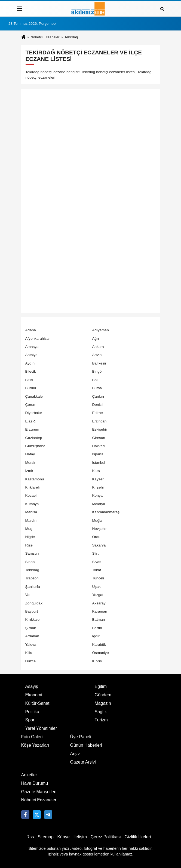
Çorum (31, 405)
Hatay (30, 454)
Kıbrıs (97, 661)
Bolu (96, 380)
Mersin (31, 463)
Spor (30, 720)
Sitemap (46, 837)
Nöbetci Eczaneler (39, 800)
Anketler (29, 775)
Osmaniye (101, 653)
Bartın (97, 628)
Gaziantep (34, 438)
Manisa (31, 512)
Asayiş (32, 686)
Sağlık (101, 712)
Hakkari (99, 446)
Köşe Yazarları (35, 745)
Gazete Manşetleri (39, 792)
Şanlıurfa (33, 587)
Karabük (99, 645)
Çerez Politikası (106, 837)
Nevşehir (100, 529)
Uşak (96, 587)
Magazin (103, 703)
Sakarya (99, 545)
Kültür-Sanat (37, 703)
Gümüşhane (35, 446)
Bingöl (97, 371)
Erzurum (32, 429)
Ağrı (96, 339)
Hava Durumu (35, 783)
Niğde (30, 537)
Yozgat (98, 595)
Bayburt (32, 611)
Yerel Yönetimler (41, 728)
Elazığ (30, 421)
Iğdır (96, 636)
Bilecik (31, 371)
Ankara (98, 347)
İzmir (29, 471)
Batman (99, 620)
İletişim (80, 837)
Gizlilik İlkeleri (138, 837)
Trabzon (32, 578)
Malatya (99, 504)
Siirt (95, 553)
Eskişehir (100, 429)
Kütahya (32, 504)
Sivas (97, 562)
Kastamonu (35, 479)
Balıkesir (99, 363)
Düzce (31, 661)
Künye (63, 837)
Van (28, 595)
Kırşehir (99, 487)
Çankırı (98, 396)
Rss (30, 837)
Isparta (98, 454)
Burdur (31, 388)
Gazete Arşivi (83, 762)
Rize (29, 545)
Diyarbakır (34, 413)
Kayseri (98, 479)
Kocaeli (31, 495)
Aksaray (99, 603)
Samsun (32, 553)
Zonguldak (34, 603)
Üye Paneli (81, 737)
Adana (31, 330)
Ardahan (32, 636)
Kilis (29, 653)
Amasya (32, 347)
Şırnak (31, 628)
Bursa (97, 388)
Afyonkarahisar (38, 339)
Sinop (30, 562)
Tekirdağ (32, 570)
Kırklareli (33, 487)
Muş (29, 529)
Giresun (99, 438)
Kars (96, 471)
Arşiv (75, 754)
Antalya (31, 355)
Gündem (103, 695)
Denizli (98, 405)
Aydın (30, 363)
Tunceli (98, 578)
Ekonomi (34, 695)
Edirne (98, 413)
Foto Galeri (32, 737)
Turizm (101, 720)
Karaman (100, 611)
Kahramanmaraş (106, 512)
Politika (32, 712)
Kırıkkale (33, 620)
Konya (98, 495)
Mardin (31, 521)
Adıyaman (101, 330)
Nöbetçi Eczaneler (45, 37)
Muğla (97, 521)
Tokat (97, 570)
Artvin (97, 355)
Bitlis (29, 380)
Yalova (31, 645)
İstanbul (99, 463)
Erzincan (99, 421)
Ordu (96, 537)
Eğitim (101, 686)
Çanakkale (34, 396)
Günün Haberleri (86, 745)
